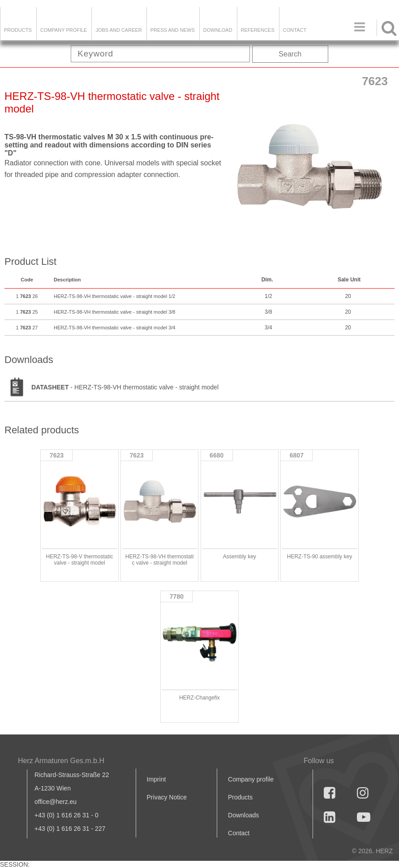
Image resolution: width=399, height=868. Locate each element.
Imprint (157, 779)
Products (18, 30)
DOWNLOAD (218, 30)
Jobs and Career (118, 30)
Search (290, 54)
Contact (295, 30)
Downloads (243, 815)
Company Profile (64, 30)
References (258, 30)
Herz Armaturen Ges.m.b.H (61, 761)
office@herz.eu (56, 802)
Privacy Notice (167, 797)
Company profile (251, 779)
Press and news (173, 30)
